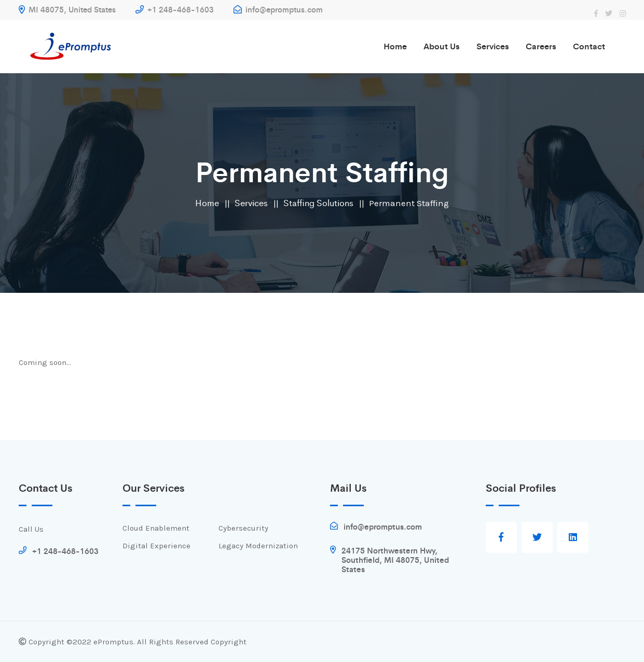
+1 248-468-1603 (175, 9)
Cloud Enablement (156, 528)
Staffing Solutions (318, 202)
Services (493, 46)
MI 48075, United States (67, 9)
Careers (541, 46)
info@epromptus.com (278, 9)
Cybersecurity (243, 528)
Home (395, 46)
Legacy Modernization (258, 546)
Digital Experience (156, 546)
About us (442, 46)
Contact (589, 46)
